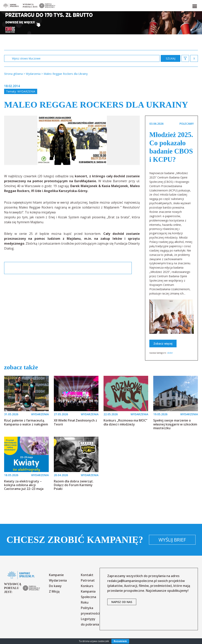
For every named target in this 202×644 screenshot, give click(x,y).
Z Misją (54, 591)
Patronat (88, 580)
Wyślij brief (172, 540)
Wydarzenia (26, 91)
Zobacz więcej (163, 343)
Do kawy (55, 586)
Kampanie (56, 575)
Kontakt (87, 575)
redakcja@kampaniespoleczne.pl (132, 581)
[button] (194, 5)
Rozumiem (120, 641)
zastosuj (170, 58)
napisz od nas (122, 602)
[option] (72, 140)
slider (170, 353)
